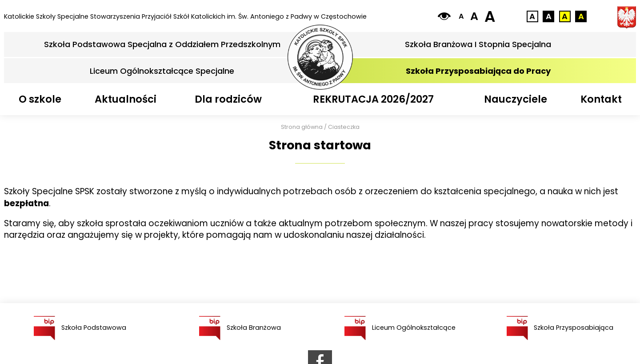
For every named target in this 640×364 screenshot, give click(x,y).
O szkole (40, 99)
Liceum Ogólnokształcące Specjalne (162, 71)
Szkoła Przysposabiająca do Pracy (478, 71)
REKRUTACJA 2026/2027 (373, 99)
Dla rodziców (228, 99)
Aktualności (126, 99)
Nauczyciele (516, 99)
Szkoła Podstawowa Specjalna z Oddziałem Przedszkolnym (162, 44)
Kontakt (601, 99)
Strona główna (302, 127)
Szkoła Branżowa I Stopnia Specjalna (478, 44)
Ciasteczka (344, 127)
